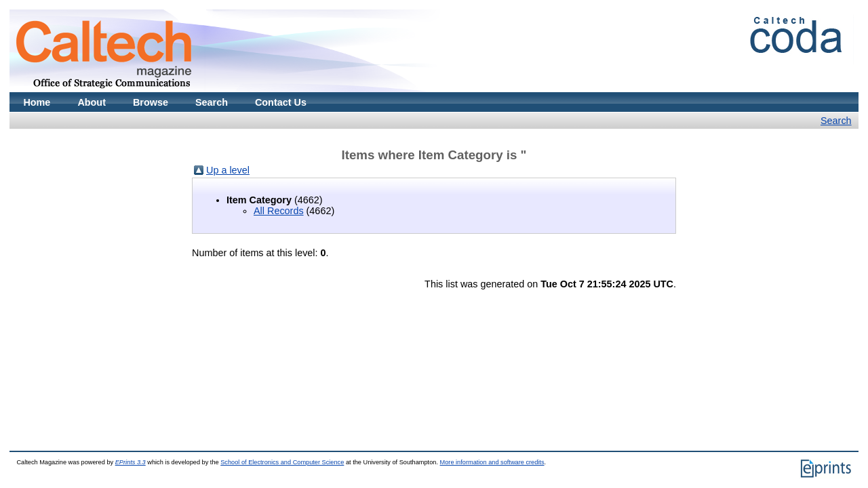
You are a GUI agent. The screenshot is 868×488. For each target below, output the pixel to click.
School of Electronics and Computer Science (282, 462)
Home (37, 102)
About (92, 102)
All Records (279, 211)
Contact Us (281, 102)
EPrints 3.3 (131, 462)
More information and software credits (492, 462)
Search (212, 102)
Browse (151, 102)
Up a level (228, 170)
